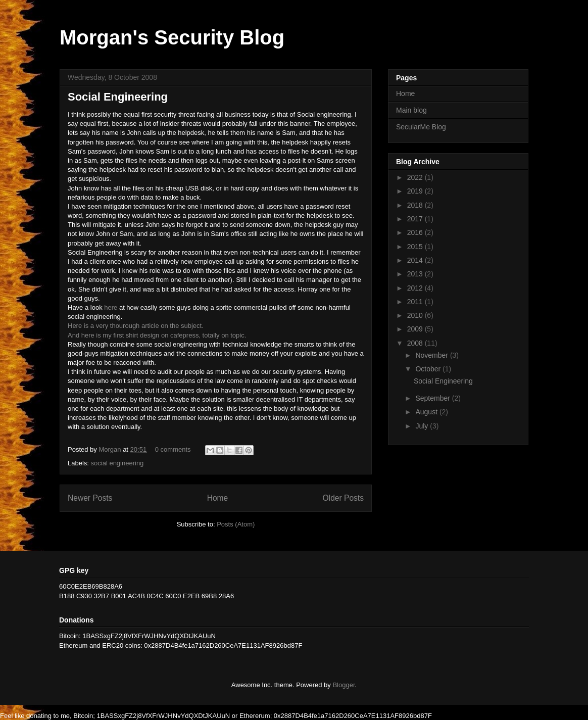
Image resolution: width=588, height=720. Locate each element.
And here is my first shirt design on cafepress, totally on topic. (157, 335)
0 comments (173, 449)
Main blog (411, 110)
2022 (416, 177)
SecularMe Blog (421, 127)
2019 (416, 191)
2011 (416, 302)
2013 (416, 274)
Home (218, 498)
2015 (416, 247)
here (111, 307)
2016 (416, 232)
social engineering (117, 463)
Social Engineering (118, 97)
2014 (416, 260)
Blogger (344, 685)
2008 (416, 343)
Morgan (111, 449)
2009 (416, 329)
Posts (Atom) (236, 524)
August (427, 412)
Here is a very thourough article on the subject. (136, 326)
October (429, 369)
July (423, 426)
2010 (416, 315)
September (433, 398)
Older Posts (343, 498)
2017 (416, 219)
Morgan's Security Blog (172, 37)
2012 (416, 288)
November (432, 355)
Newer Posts (90, 498)
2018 (416, 205)
